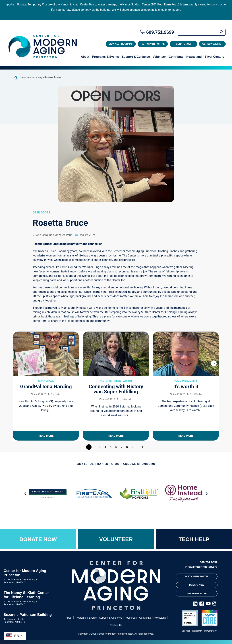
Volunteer (159, 57)
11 (143, 447)
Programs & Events (105, 57)
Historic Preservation (116, 381)
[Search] (202, 32)
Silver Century (214, 57)
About (85, 57)
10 (138, 447)
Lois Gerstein (126, 399)
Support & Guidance (136, 57)
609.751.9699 (160, 32)
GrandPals (46, 381)
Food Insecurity (186, 381)
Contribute (176, 57)
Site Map (186, 631)
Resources (131, 618)
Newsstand (194, 57)
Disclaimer (197, 631)
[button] (25, 494)
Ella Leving (56, 394)
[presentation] (214, 363)
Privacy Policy (210, 631)
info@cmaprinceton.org (201, 567)
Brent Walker (196, 394)
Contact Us (116, 625)
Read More (46, 436)
